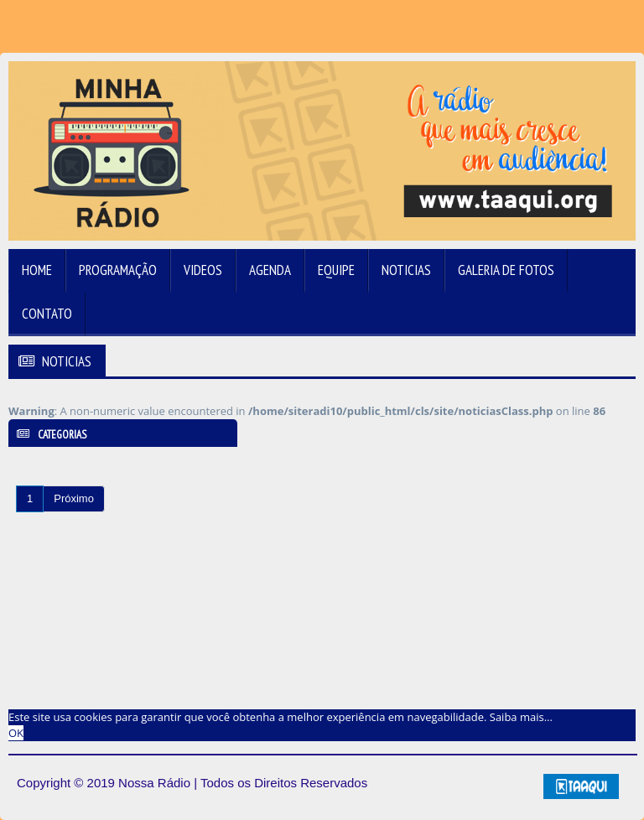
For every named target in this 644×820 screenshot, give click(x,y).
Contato (47, 314)
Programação (118, 270)
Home (37, 270)
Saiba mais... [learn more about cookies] (521, 717)
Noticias (406, 270)
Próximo (74, 498)
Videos (203, 270)
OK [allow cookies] (16, 733)
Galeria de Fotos (506, 270)
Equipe (336, 270)
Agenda (270, 270)
